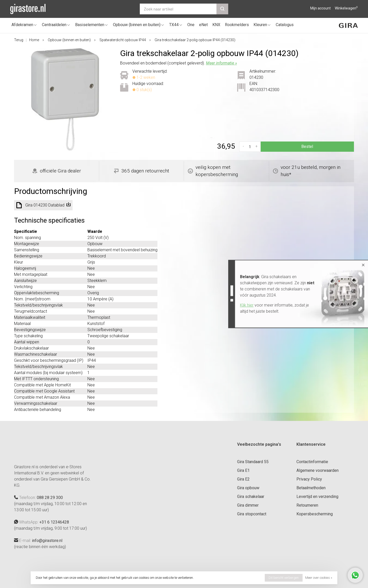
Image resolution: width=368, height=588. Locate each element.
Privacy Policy (309, 479)
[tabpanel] (65, 99)
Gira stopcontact (252, 514)
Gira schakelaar (251, 497)
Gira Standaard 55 (253, 462)
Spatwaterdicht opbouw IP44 (123, 40)
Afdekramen (22, 25)
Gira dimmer (248, 505)
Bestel (307, 146)
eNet (203, 25)
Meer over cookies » (319, 578)
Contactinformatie (312, 462)
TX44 (174, 25)
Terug (19, 40)
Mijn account (320, 8)
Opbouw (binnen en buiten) (137, 25)
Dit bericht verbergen (284, 578)
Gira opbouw (248, 488)
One (191, 25)
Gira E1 (243, 470)
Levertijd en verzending (317, 497)
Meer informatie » (221, 63)
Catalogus (285, 25)
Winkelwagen (346, 8)
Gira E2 (243, 479)
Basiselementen (90, 25)
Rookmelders (237, 25)
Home (34, 40)
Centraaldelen (54, 25)
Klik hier (247, 305)
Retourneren (307, 505)
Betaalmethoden (311, 488)
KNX (216, 25)
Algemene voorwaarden (318, 470)
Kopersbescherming (315, 514)
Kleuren (260, 25)
